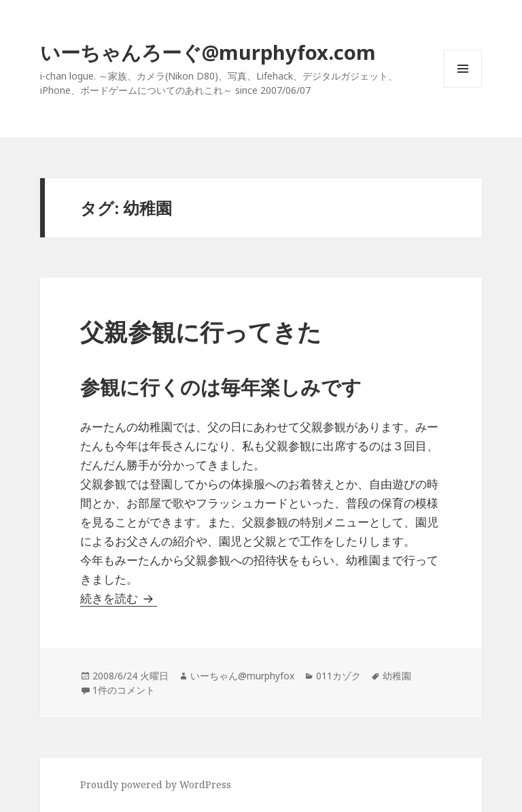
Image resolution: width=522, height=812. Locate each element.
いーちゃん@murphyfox (242, 676)
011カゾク (338, 676)
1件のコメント (124, 690)
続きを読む (119, 598)
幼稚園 (397, 676)
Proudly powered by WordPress (156, 784)
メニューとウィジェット (463, 87)
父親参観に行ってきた (201, 332)
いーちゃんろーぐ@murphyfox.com (208, 52)
